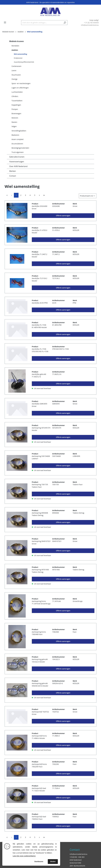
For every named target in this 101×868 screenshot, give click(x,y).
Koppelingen (16, 105)
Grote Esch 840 (75, 863)
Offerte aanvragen (63, 216)
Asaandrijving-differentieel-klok (24, 62)
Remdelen (15, 46)
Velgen (14, 126)
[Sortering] (88, 196)
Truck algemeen (18, 152)
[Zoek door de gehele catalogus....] (42, 23)
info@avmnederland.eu (78, 854)
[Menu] (5, 22)
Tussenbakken (17, 101)
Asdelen (15, 50)
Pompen (15, 109)
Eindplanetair (18, 58)
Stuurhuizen (16, 75)
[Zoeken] (65, 23)
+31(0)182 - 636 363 (77, 857)
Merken (13, 171)
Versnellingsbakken (19, 131)
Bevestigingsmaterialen (20, 148)
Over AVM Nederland (18, 166)
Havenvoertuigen (17, 162)
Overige (14, 79)
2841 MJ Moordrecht (77, 866)
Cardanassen (16, 66)
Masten (14, 122)
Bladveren (15, 135)
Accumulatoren (17, 144)
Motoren (15, 118)
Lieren (14, 70)
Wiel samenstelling (20, 54)
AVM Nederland (76, 860)
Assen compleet (18, 139)
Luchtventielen (17, 92)
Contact (13, 176)
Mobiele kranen (16, 41)
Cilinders (15, 96)
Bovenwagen (16, 113)
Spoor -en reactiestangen (21, 83)
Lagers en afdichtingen (20, 88)
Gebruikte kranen (17, 157)
